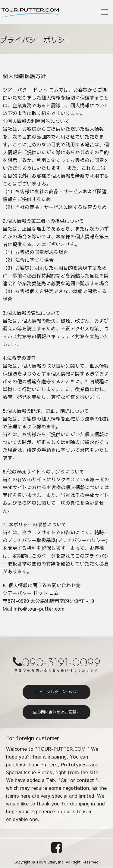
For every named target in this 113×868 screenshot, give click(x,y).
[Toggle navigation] (105, 12)
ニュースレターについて (56, 692)
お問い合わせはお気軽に (57, 712)
